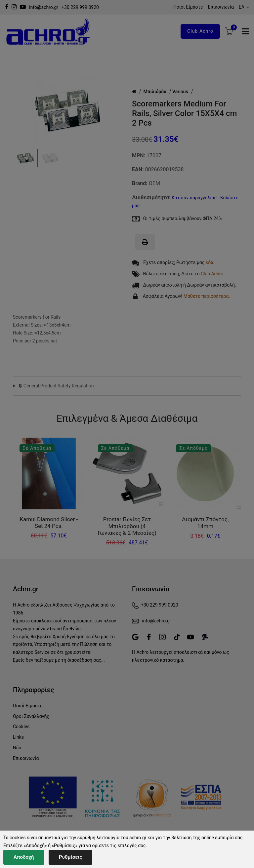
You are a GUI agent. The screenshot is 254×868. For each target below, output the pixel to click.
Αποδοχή (24, 857)
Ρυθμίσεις (70, 857)
